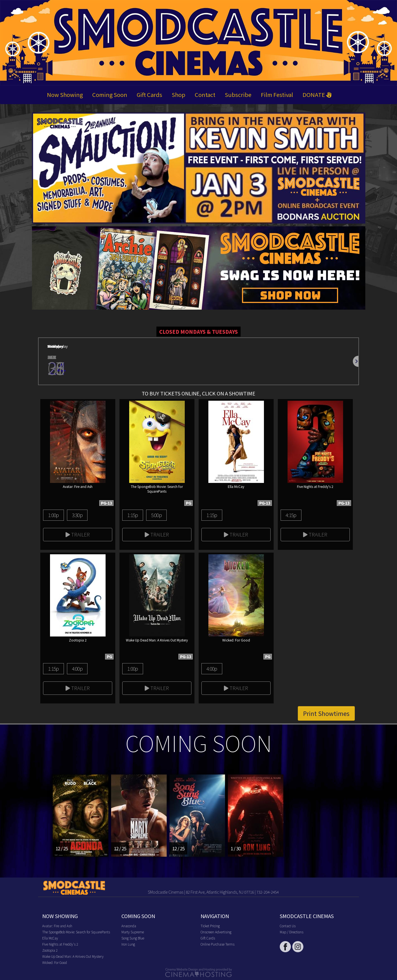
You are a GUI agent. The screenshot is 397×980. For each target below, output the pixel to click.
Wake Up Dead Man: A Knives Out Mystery (73, 956)
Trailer (78, 534)
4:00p (77, 668)
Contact (205, 95)
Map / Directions (292, 932)
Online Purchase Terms (218, 944)
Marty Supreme (133, 932)
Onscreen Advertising (216, 932)
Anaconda (129, 926)
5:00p (156, 515)
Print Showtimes (326, 713)
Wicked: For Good (55, 962)
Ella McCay (50, 938)
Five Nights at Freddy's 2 (60, 944)
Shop (178, 95)
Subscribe (238, 95)
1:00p (53, 515)
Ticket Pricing (210, 926)
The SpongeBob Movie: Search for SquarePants (76, 932)
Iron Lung (128, 944)
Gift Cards (149, 95)
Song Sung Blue (133, 938)
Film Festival (277, 95)
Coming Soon (110, 95)
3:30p (77, 515)
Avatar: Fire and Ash (57, 926)
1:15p (133, 515)
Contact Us (288, 926)
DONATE (317, 95)
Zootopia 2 (50, 950)
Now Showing (65, 95)
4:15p (291, 515)
